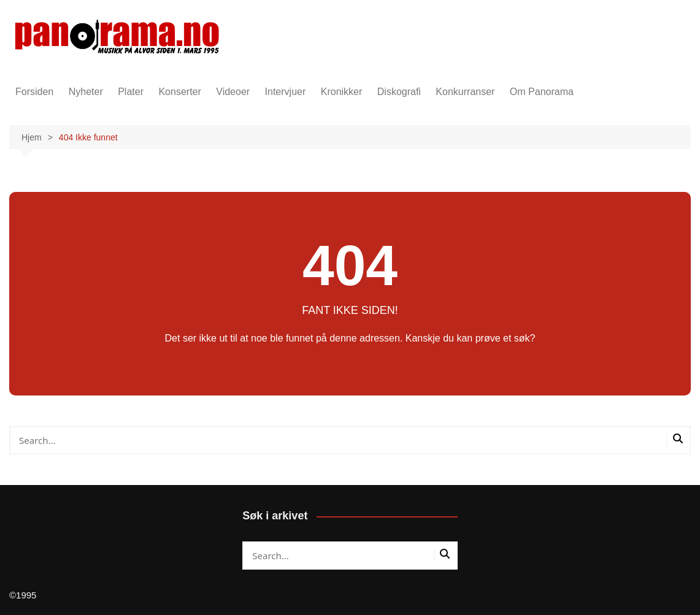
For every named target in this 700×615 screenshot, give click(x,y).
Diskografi (399, 92)
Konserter (179, 92)
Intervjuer (286, 92)
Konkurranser (465, 92)
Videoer (233, 92)
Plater (131, 92)
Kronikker (342, 92)
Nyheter (86, 92)
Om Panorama (542, 92)
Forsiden (34, 92)
